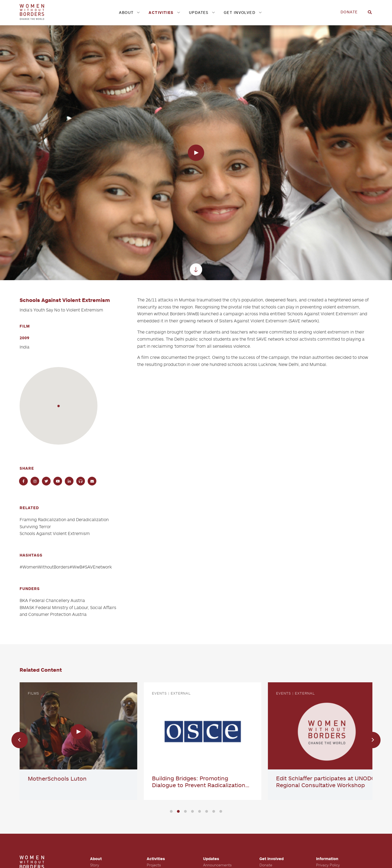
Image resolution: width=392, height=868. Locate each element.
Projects (154, 865)
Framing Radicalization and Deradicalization (64, 519)
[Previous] (20, 740)
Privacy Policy (328, 865)
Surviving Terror (35, 527)
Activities (161, 12)
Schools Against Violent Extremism (55, 533)
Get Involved (240, 12)
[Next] (372, 740)
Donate (349, 12)
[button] (58, 406)
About (126, 12)
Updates (199, 12)
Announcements (217, 865)
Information (327, 859)
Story (95, 865)
